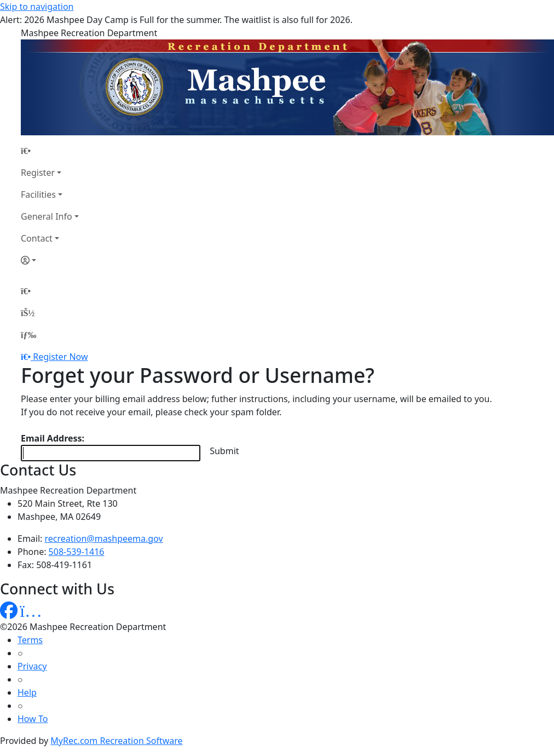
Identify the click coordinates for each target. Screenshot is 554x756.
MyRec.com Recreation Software (116, 741)
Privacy (32, 666)
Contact (37, 238)
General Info (47, 216)
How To (33, 719)
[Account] (50, 260)
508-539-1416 (77, 552)
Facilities (38, 194)
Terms (30, 640)
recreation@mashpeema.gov (104, 539)
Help (27, 692)
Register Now (60, 357)
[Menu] (28, 335)
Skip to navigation (37, 7)
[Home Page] (50, 151)
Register (38, 173)
